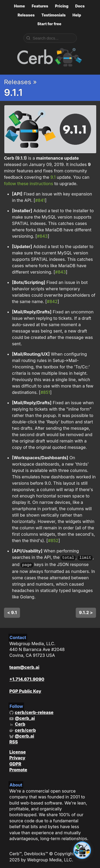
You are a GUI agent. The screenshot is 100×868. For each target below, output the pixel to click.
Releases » (20, 82)
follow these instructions (29, 184)
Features (40, 6)
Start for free (49, 24)
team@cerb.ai (24, 666)
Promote (18, 768)
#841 (40, 200)
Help (77, 15)
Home (19, 6)
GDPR (15, 763)
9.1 (53, 177)
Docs (80, 6)
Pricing (62, 6)
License (18, 751)
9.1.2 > (86, 611)
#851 (45, 392)
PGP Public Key (25, 690)
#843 (42, 236)
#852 (53, 541)
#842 (52, 301)
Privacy (17, 756)
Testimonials (53, 15)
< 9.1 (12, 611)
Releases (26, 15)
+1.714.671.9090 (27, 678)
